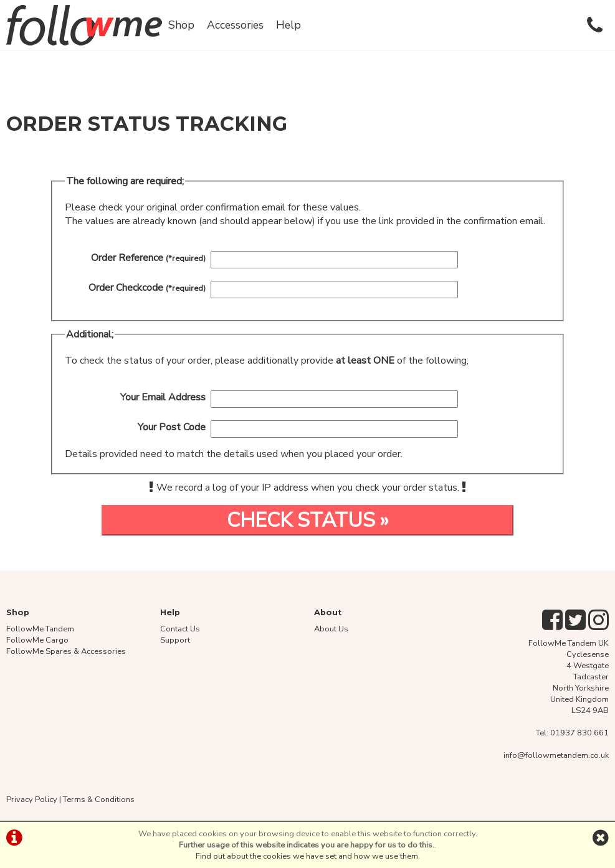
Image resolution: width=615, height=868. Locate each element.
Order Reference (148, 258)
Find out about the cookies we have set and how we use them (307, 856)
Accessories (235, 25)
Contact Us (180, 629)
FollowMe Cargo (37, 640)
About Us (331, 629)
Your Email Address (163, 397)
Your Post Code (172, 427)
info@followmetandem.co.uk (556, 755)
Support (175, 640)
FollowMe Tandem (40, 629)
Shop (181, 25)
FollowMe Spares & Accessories (66, 651)
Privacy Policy (32, 800)
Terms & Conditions (99, 800)
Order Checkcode (147, 288)
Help (288, 25)
